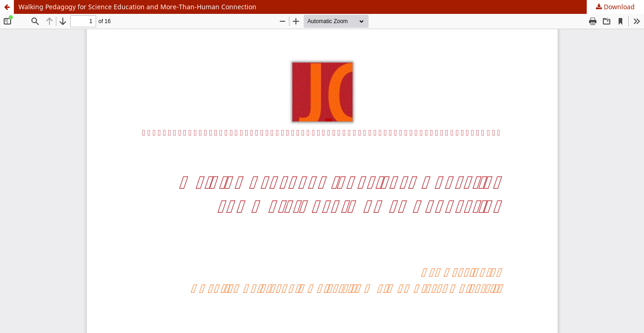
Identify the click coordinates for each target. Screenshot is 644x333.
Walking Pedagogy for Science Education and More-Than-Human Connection (137, 7)
